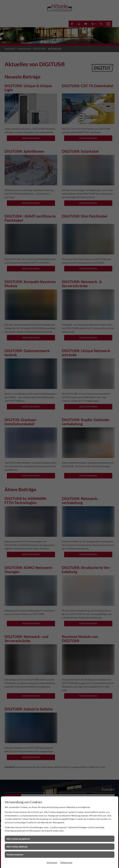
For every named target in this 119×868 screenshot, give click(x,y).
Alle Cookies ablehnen (17, 847)
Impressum (52, 862)
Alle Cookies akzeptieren (18, 839)
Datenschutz (66, 862)
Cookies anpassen (15, 854)
